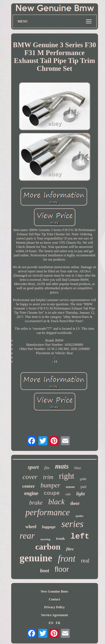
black (56, 502)
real (85, 561)
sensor (70, 487)
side (68, 494)
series (72, 524)
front (66, 559)
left (80, 536)
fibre (70, 549)
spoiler (79, 516)
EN (51, 623)
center (28, 486)
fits (47, 468)
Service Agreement (54, 615)
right (66, 476)
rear (27, 535)
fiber (78, 468)
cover (30, 477)
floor (62, 569)
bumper (50, 485)
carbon (48, 547)
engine (31, 493)
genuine (36, 558)
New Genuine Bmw (54, 591)
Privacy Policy (55, 607)
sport (33, 467)
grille (83, 479)
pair (84, 487)
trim (48, 477)
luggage (49, 527)
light (81, 494)
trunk (60, 538)
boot (45, 571)
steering (45, 539)
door (75, 503)
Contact (54, 599)
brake (36, 503)
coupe (52, 493)
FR (58, 623)
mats (62, 466)
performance (48, 512)
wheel (31, 527)
